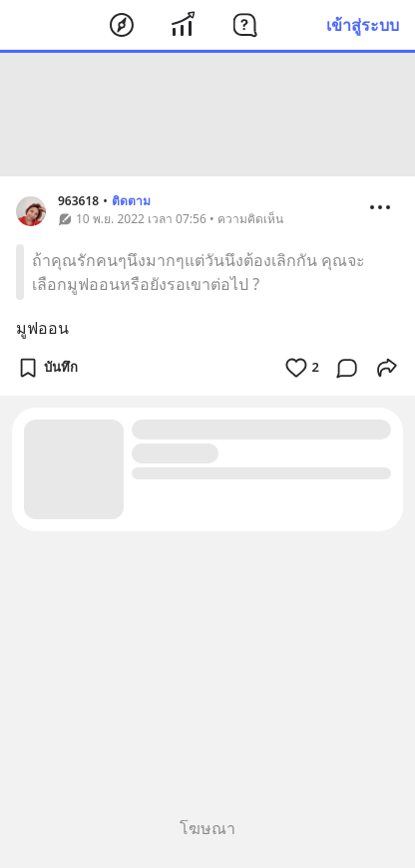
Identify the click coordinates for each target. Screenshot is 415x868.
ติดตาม (131, 201)
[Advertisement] (207, 115)
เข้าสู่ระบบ (363, 25)
